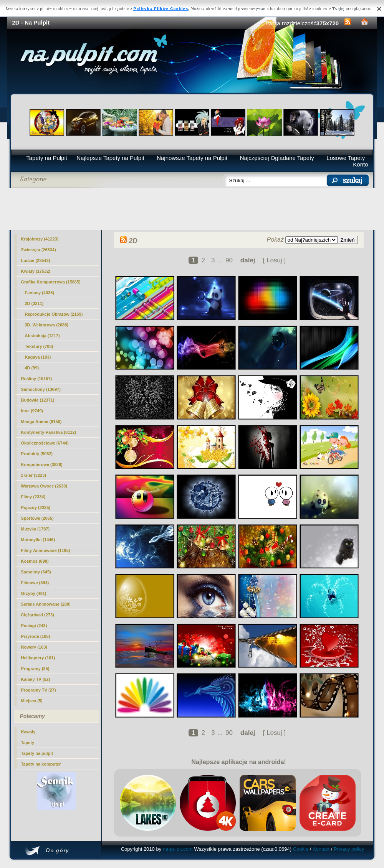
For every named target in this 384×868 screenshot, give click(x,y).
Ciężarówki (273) (38, 615)
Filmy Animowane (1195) (46, 550)
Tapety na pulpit (37, 753)
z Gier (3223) (34, 475)
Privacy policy (349, 849)
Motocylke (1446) (38, 540)
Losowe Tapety (346, 158)
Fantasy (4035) (40, 293)
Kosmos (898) (35, 561)
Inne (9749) (32, 411)
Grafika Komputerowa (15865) (51, 282)
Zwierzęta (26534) (39, 250)
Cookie (301, 849)
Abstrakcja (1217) (42, 336)
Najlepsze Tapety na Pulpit (110, 158)
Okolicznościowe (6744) (45, 443)
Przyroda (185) (36, 636)
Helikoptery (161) (38, 658)
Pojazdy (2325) (36, 507)
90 (229, 260)
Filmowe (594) (35, 583)
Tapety (28, 743)
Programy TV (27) (39, 690)
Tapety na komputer (41, 764)
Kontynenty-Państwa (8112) (49, 432)
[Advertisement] (192, 209)
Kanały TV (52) (36, 679)
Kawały (28, 732)
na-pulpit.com (178, 849)
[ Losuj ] (274, 260)
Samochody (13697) (41, 389)
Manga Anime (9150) (41, 422)
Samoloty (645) (36, 572)
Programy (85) (35, 669)
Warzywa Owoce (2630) (44, 486)
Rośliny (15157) (37, 379)
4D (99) (32, 368)
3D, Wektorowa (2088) (47, 325)
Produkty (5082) (37, 454)
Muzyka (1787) (36, 529)
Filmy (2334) (33, 497)
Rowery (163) (34, 647)
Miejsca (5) (32, 701)
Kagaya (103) (38, 357)
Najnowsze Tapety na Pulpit (192, 158)
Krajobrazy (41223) (40, 239)
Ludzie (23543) (36, 260)
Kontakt (321, 849)
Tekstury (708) (39, 346)
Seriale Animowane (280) (46, 604)
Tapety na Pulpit (47, 158)
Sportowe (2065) (37, 518)
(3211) (34, 303)
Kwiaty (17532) (36, 271)
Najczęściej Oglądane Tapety (277, 158)
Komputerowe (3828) (42, 464)
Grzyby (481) (34, 593)
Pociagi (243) (34, 626)
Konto (360, 164)
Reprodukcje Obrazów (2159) (54, 314)
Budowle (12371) (38, 400)
